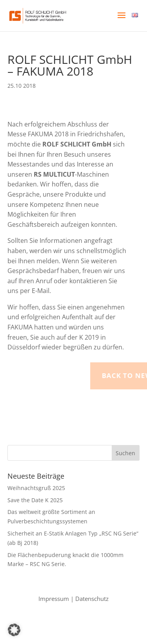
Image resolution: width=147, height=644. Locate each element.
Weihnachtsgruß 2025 (36, 488)
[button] (122, 20)
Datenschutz (92, 599)
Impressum (54, 599)
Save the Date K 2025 (35, 500)
